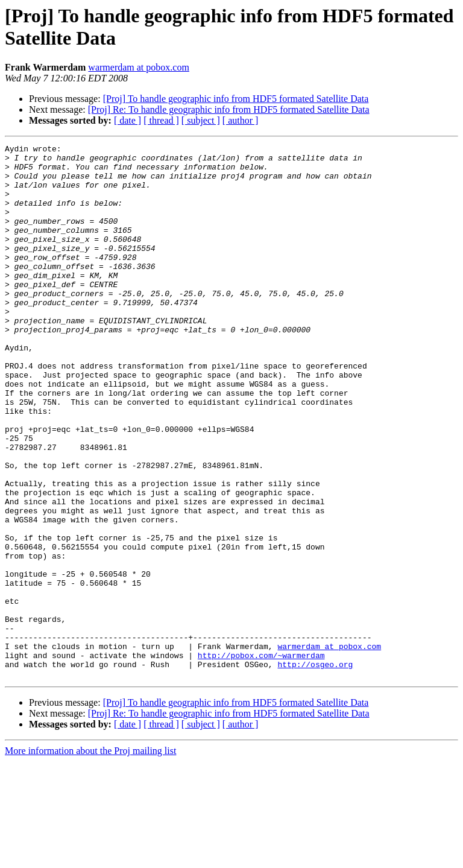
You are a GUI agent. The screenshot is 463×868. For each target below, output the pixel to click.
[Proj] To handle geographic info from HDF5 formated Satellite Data (236, 99)
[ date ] (128, 120)
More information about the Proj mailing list (90, 857)
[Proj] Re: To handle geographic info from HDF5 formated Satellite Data (229, 109)
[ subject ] (201, 120)
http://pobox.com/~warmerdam (261, 758)
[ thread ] (161, 120)
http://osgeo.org (315, 769)
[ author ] (241, 120)
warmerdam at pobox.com (139, 67)
